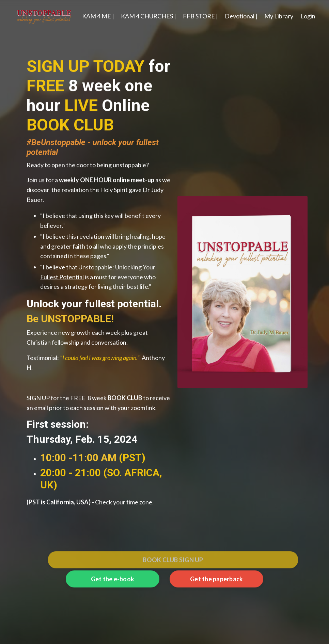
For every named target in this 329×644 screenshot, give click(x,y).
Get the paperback (216, 579)
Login (308, 16)
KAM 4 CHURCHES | (148, 16)
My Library (279, 16)
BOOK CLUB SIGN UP (173, 568)
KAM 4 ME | (98, 16)
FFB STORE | (200, 16)
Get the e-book (113, 579)
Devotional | (241, 16)
